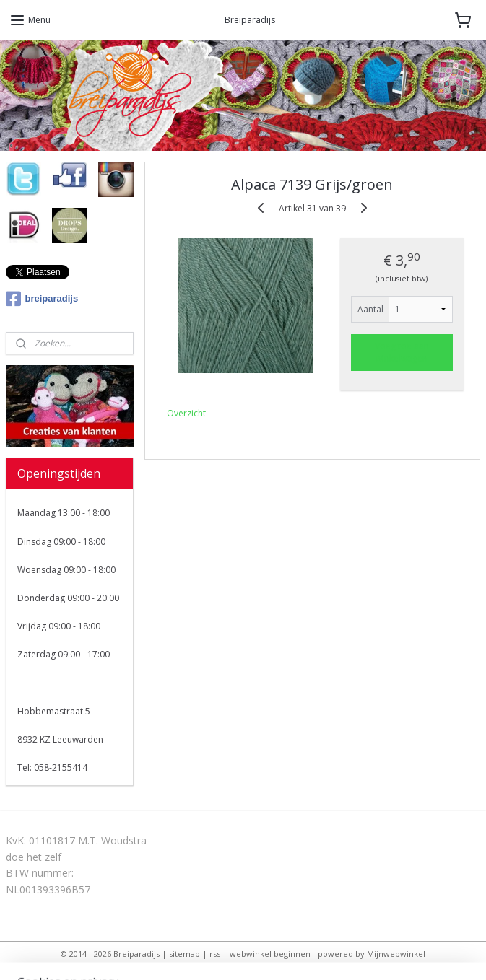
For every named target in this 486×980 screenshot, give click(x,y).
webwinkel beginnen (270, 954)
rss (215, 954)
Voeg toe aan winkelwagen (402, 352)
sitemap (185, 954)
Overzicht (187, 413)
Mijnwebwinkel (396, 954)
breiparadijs (42, 299)
